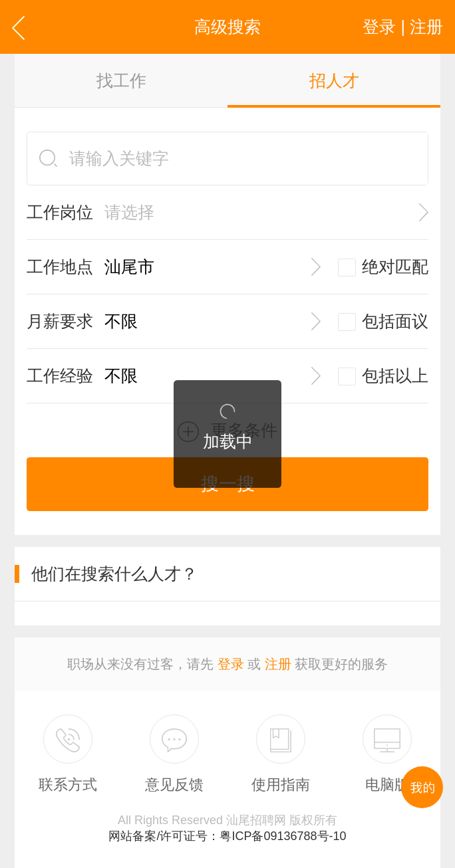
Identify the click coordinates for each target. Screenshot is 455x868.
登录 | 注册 (403, 27)
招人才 (334, 80)
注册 (278, 664)
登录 (231, 664)
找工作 (121, 80)
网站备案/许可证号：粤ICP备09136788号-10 (227, 836)
